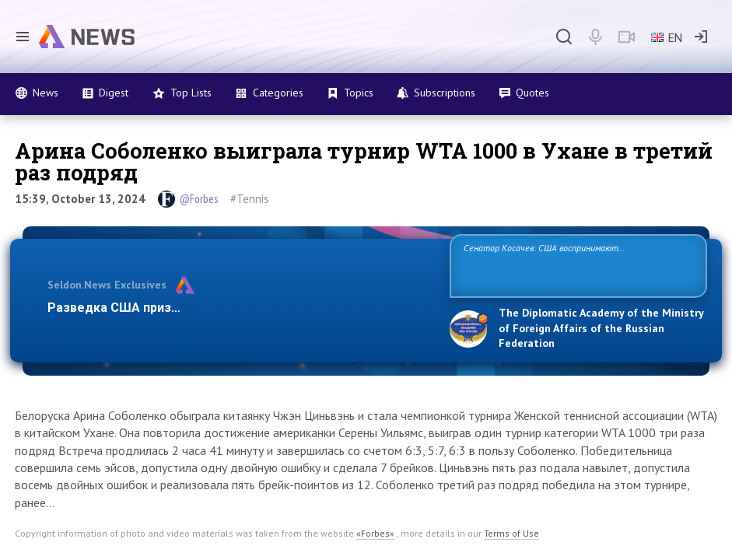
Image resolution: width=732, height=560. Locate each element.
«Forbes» (375, 533)
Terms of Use (511, 533)
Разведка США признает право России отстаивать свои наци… (240, 308)
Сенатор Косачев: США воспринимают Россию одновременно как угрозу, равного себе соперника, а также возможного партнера (566, 265)
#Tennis (250, 199)
